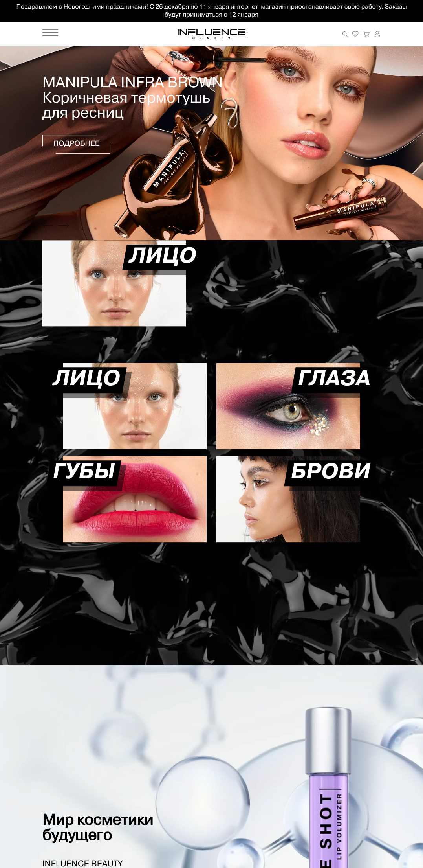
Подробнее (77, 144)
